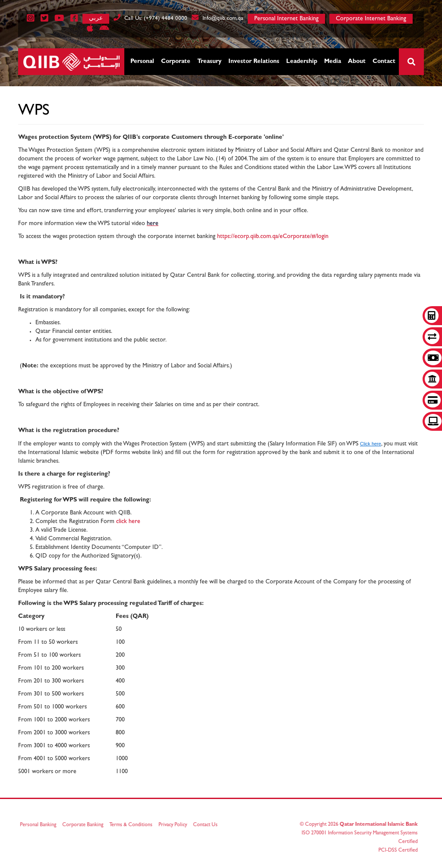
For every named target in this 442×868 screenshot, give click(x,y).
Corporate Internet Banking (371, 19)
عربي (96, 18)
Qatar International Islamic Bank (376, 825)
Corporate (176, 62)
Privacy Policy (175, 825)
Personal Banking (41, 825)
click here (128, 522)
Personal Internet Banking (286, 19)
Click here (371, 444)
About (357, 62)
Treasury (209, 62)
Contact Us (208, 825)
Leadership (302, 62)
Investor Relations (254, 62)
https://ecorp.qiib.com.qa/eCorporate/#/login (273, 237)
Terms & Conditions (133, 825)
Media (333, 62)
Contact (384, 62)
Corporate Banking (85, 825)
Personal (142, 62)
